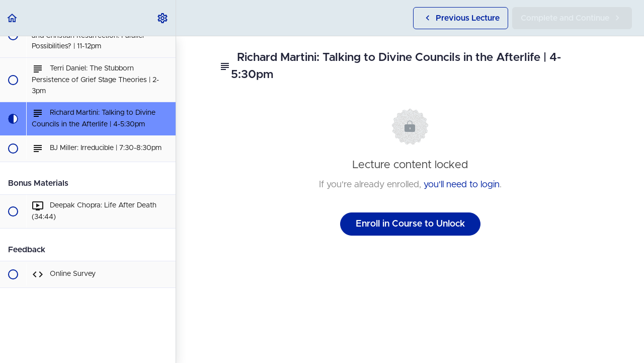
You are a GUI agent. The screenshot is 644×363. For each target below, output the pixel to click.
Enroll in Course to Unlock (410, 224)
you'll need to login (462, 185)
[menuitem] (163, 18)
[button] (13, 18)
